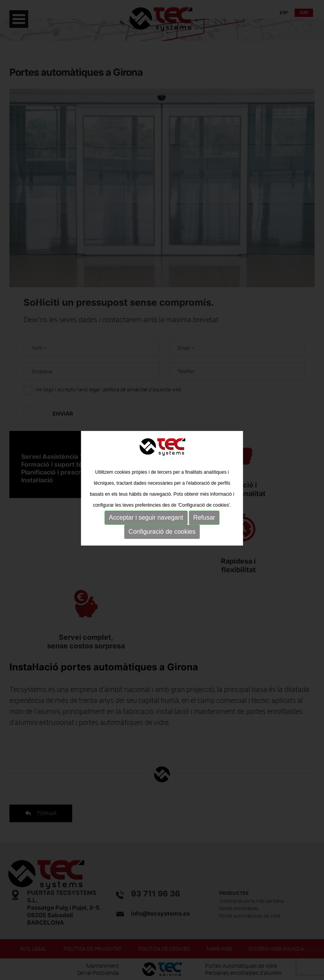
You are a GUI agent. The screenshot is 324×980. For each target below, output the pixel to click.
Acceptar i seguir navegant (146, 517)
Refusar (204, 517)
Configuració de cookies (162, 531)
